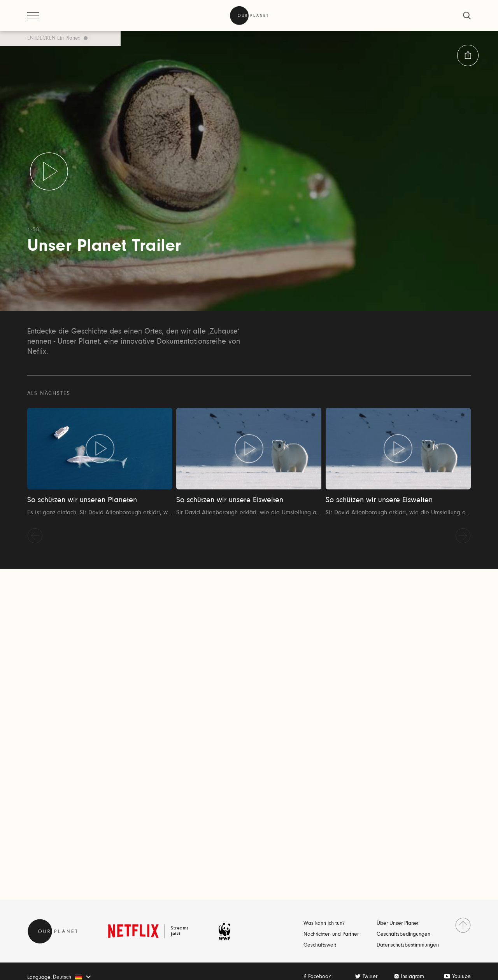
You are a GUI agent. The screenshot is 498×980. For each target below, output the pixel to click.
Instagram (412, 977)
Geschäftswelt (320, 945)
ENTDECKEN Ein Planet (53, 38)
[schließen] (467, 16)
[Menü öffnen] (33, 16)
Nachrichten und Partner (331, 935)
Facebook (319, 977)
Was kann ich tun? (324, 924)
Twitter (370, 977)
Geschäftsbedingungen (403, 935)
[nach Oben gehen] (463, 925)
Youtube (461, 977)
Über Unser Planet (398, 924)
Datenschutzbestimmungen (408, 945)
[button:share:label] (468, 55)
